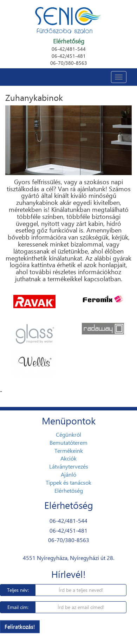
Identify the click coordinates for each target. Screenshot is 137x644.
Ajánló (68, 474)
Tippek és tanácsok (68, 482)
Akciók (68, 458)
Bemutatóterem (68, 442)
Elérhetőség (69, 490)
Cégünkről (68, 434)
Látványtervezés (69, 466)
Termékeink (69, 451)
